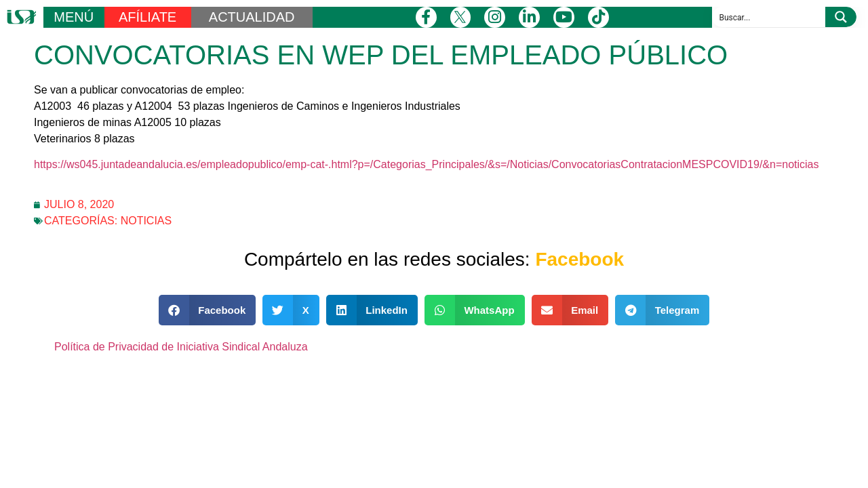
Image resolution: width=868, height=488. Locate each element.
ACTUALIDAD (252, 17)
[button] (208, 310)
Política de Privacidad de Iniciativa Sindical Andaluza (181, 347)
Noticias (146, 221)
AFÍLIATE (147, 17)
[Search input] (769, 17)
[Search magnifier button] (841, 17)
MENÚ (74, 17)
